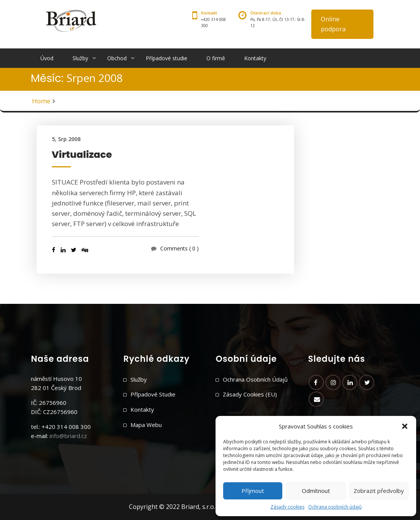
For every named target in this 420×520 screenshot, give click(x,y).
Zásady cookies (287, 507)
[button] (405, 426)
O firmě (216, 58)
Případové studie (167, 58)
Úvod (47, 58)
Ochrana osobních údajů (335, 507)
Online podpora (333, 24)
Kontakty (255, 58)
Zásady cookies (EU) (250, 394)
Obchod (117, 58)
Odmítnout (316, 491)
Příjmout (253, 491)
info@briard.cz (68, 436)
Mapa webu (146, 425)
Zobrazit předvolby (379, 491)
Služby (80, 58)
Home (41, 101)
